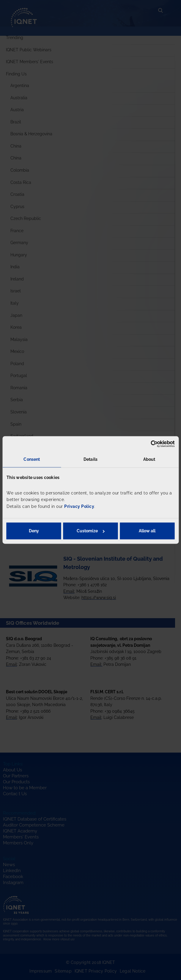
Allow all (147, 531)
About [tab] (149, 459)
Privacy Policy (79, 506)
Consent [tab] (32, 459)
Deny (34, 531)
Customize (91, 531)
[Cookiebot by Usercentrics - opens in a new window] (148, 444)
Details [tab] (91, 459)
